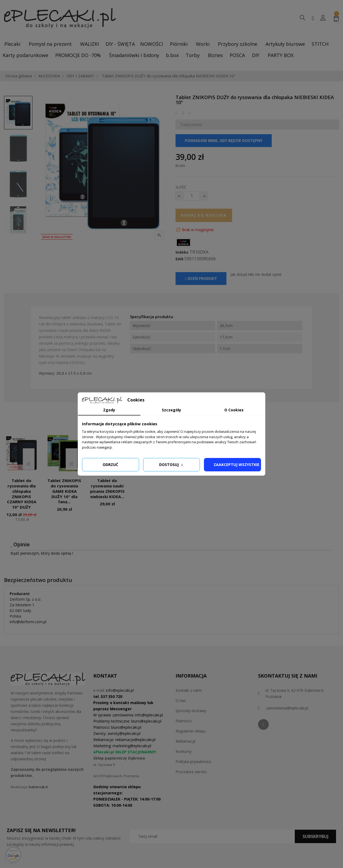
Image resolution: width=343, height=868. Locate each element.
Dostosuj (171, 465)
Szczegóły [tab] (171, 410)
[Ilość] (192, 196)
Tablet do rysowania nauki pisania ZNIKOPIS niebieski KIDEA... (107, 488)
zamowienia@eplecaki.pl (287, 708)
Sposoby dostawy (191, 711)
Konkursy (184, 751)
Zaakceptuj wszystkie (236, 465)
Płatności (184, 721)
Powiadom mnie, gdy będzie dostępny (224, 140)
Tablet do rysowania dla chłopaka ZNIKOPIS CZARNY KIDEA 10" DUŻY (22, 494)
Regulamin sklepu (191, 731)
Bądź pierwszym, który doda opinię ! (42, 553)
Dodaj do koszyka (204, 215)
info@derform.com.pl (28, 622)
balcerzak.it (38, 787)
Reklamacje (186, 741)
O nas (181, 700)
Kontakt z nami (189, 690)
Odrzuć (110, 465)
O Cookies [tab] (234, 410)
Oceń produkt (201, 278)
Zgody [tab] (109, 410)
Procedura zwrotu (191, 772)
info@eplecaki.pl (120, 690)
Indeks (182, 252)
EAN (179, 259)
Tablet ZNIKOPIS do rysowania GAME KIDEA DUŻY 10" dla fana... (64, 491)
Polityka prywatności (193, 762)
